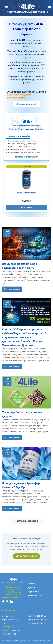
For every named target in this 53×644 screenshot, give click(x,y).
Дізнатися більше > (12, 289)
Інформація (34, 592)
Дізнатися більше (26, 104)
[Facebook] (3, 602)
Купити (31, 588)
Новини (32, 584)
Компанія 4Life (35, 596)
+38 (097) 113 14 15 (26, 556)
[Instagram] (7, 602)
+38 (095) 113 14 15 (37, 616)
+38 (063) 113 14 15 (37, 623)
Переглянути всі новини (27, 521)
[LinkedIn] (12, 602)
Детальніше (27, 207)
